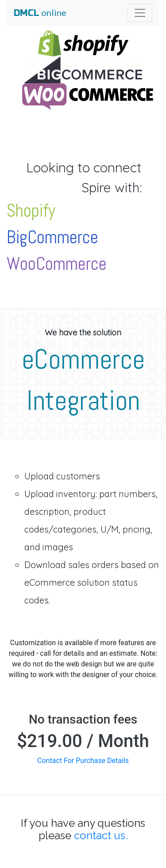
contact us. (101, 835)
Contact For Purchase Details (83, 761)
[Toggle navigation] (140, 13)
